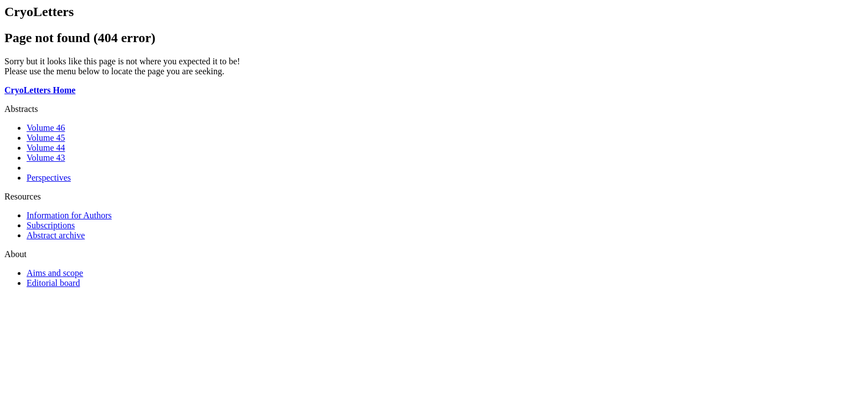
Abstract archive (56, 235)
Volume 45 (46, 138)
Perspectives (49, 178)
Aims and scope (55, 273)
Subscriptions (51, 225)
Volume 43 (46, 158)
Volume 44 (46, 148)
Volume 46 (46, 128)
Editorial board (53, 283)
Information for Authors (69, 215)
